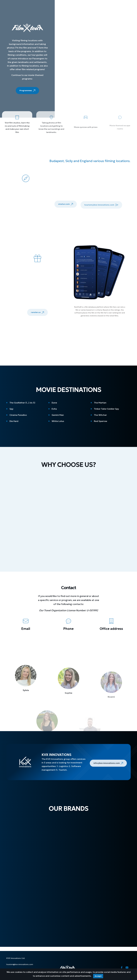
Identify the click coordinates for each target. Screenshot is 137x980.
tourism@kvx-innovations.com (20, 964)
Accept (98, 976)
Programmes (27, 91)
